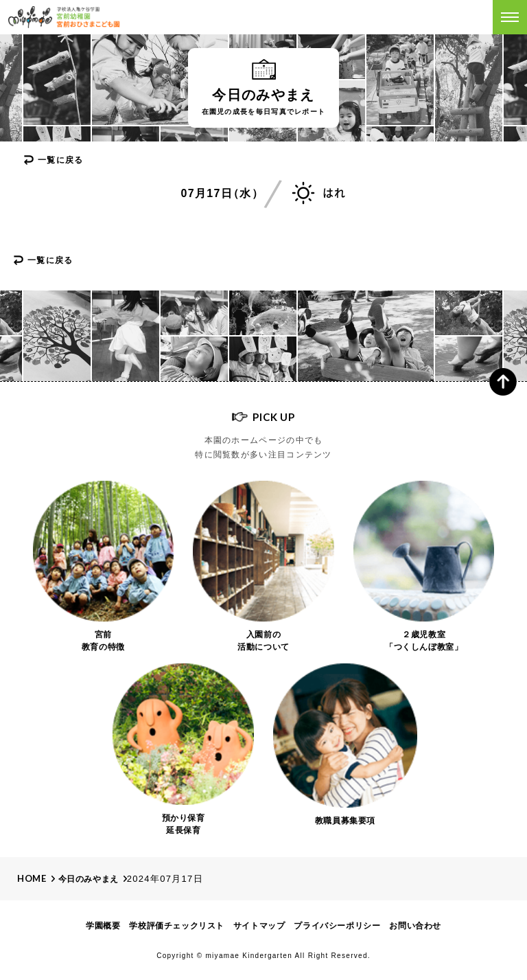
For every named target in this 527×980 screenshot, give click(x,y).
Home (32, 878)
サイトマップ (259, 926)
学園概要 (103, 926)
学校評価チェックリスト (177, 926)
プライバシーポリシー (337, 926)
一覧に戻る (61, 160)
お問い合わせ (415, 926)
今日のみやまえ (89, 879)
